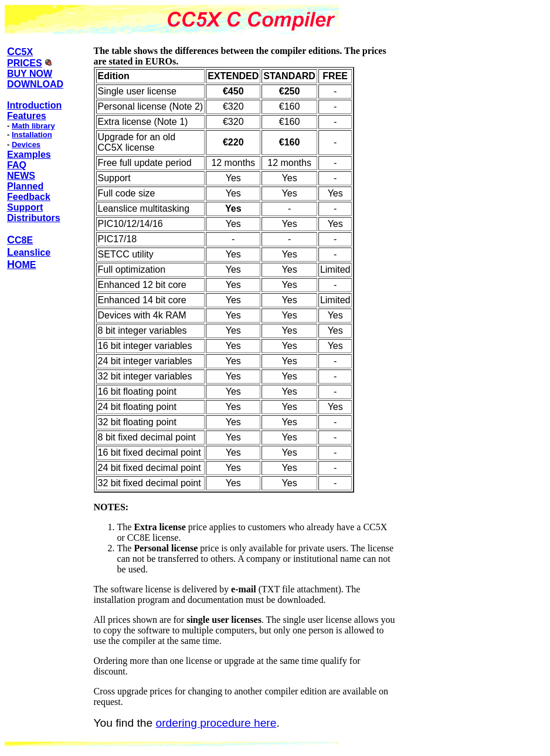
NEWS (21, 176)
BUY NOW (30, 74)
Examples (29, 155)
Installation (32, 135)
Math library (33, 126)
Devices (26, 145)
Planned (25, 186)
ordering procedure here (216, 723)
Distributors (34, 218)
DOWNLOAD (35, 84)
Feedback (29, 197)
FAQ (17, 165)
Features (27, 116)
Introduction (34, 105)
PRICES (25, 63)
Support (25, 207)
